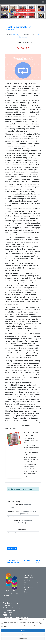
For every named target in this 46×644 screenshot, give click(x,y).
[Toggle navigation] (43, 2)
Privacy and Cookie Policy (17, 642)
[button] (44, 620)
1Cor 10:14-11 (23, 48)
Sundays (27, 580)
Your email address (23, 512)
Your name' (23, 504)
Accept (23, 630)
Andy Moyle (16, 35)
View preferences (23, 638)
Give (25, 592)
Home (3, 2)
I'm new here (28, 578)
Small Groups (29, 587)
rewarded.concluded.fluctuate (15, 617)
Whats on (27, 590)
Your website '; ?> (23, 522)
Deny (23, 634)
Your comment (23, 530)
